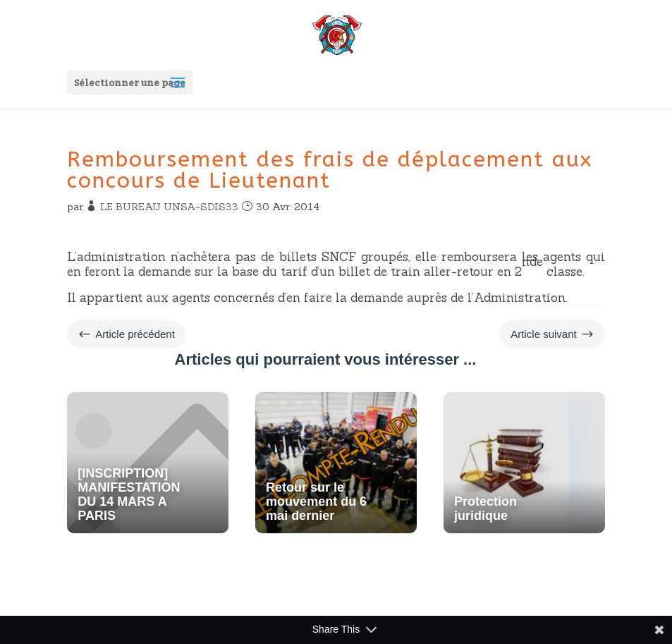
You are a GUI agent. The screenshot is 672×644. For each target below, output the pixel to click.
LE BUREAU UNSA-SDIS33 (169, 207)
